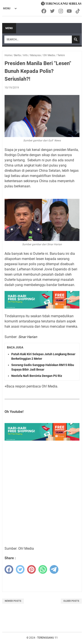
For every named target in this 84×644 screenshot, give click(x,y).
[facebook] (9, 569)
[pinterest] (31, 569)
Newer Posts (13, 601)
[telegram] (54, 569)
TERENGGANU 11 (47, 638)
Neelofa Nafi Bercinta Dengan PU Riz (37, 376)
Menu (9, 28)
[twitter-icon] (53, 11)
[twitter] (20, 569)
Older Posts (71, 601)
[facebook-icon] (44, 11)
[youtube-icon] (70, 11)
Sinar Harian (28, 337)
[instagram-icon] (61, 11)
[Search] (38, 39)
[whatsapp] (43, 569)
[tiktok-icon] (78, 11)
